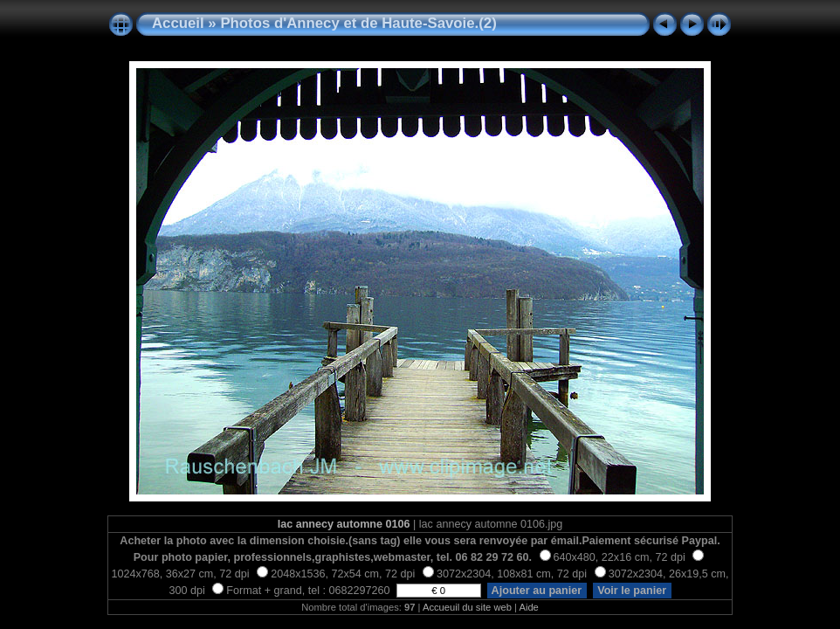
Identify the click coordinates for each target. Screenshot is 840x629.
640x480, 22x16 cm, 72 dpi (613, 557)
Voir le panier (632, 591)
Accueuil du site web (467, 607)
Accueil (178, 23)
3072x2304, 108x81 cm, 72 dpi (505, 574)
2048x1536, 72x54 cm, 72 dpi (336, 574)
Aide (528, 607)
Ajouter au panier (537, 591)
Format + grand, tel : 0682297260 (303, 591)
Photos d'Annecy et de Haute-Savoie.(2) (358, 23)
